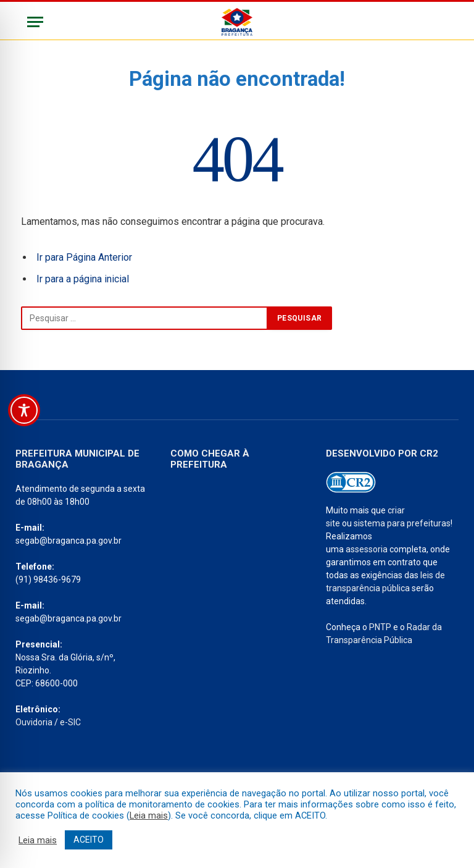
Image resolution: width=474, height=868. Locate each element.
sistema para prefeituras (402, 523)
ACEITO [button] (89, 840)
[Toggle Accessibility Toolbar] (24, 410)
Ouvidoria (34, 722)
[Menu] (35, 22)
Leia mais (149, 815)
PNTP (380, 627)
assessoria (367, 549)
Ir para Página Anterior (84, 257)
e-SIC (70, 722)
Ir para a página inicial (83, 279)
